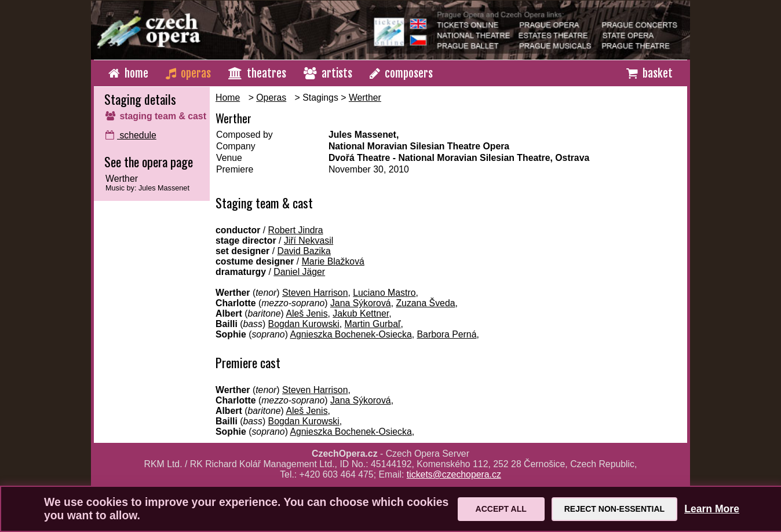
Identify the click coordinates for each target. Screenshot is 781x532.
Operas (271, 98)
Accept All (501, 509)
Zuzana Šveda (425, 303)
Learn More (712, 509)
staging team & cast (156, 116)
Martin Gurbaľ (373, 324)
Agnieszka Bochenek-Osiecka (351, 334)
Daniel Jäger (299, 272)
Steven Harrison (315, 293)
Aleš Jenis (306, 313)
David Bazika (304, 251)
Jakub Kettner (361, 313)
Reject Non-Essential (614, 509)
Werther (365, 98)
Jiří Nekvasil (309, 241)
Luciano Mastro (384, 293)
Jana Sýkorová (361, 303)
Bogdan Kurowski (304, 324)
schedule (131, 135)
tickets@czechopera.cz (454, 474)
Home (228, 98)
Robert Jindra (296, 230)
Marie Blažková (333, 261)
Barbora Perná (447, 334)
